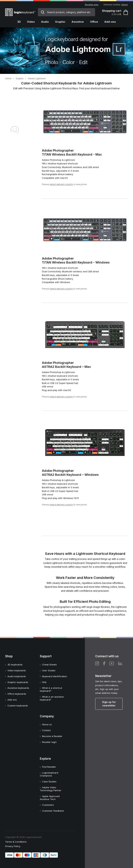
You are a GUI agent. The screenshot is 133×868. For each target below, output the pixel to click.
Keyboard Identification (55, 676)
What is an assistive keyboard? (52, 698)
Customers (48, 805)
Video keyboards (17, 670)
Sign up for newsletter (109, 704)
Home (8, 78)
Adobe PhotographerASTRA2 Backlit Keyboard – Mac (66, 365)
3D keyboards (15, 665)
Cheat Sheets (49, 665)
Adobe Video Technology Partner (51, 789)
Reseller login (49, 742)
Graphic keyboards (18, 682)
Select (125, 5)
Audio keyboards (17, 676)
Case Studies (49, 781)
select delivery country (61, 184)
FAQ (44, 682)
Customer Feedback (53, 811)
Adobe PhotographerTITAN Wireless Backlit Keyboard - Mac (72, 152)
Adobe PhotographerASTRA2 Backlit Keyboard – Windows (70, 473)
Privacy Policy (13, 846)
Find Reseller (49, 767)
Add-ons (12, 700)
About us (47, 724)
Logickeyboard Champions (49, 774)
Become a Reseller (52, 736)
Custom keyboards (18, 706)
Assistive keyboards (18, 688)
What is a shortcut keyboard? (51, 689)
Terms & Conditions (16, 842)
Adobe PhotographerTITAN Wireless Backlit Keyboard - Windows (76, 260)
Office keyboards (17, 694)
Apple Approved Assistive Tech (50, 798)
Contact (46, 730)
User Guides (49, 670)
